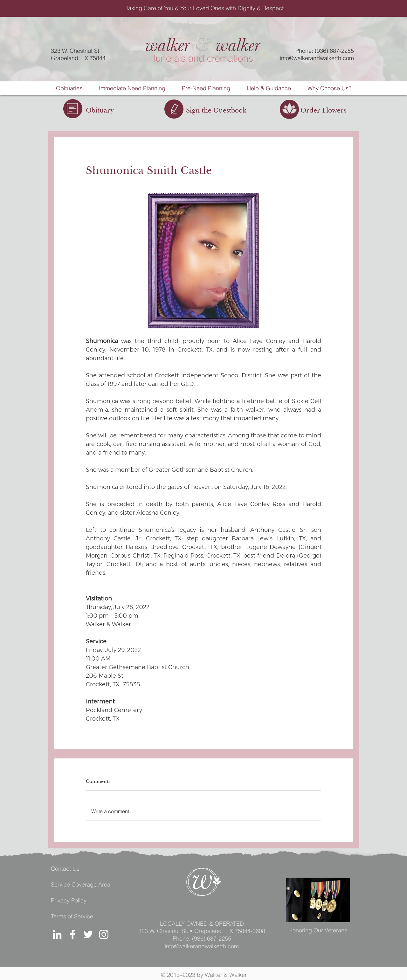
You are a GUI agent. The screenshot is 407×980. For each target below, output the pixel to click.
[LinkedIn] (57, 934)
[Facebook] (73, 934)
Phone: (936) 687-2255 (325, 51)
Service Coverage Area (81, 884)
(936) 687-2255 (212, 939)
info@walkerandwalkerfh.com (317, 58)
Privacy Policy (69, 900)
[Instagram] (104, 934)
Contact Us (65, 869)
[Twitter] (88, 934)
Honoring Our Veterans (318, 930)
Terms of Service (72, 916)
